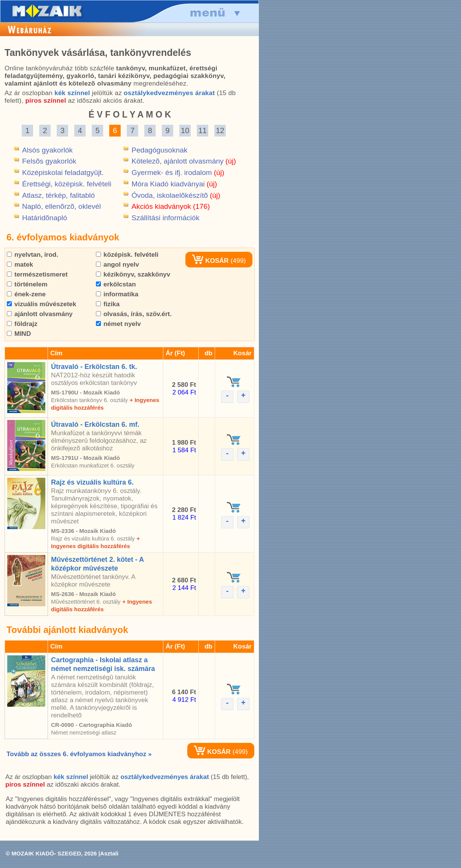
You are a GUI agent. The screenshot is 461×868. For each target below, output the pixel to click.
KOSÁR (210, 261)
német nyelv (118, 324)
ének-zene (26, 294)
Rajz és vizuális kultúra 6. (92, 482)
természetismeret (37, 274)
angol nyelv (117, 265)
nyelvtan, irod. (33, 255)
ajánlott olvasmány (40, 314)
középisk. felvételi (127, 255)
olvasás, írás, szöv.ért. (134, 314)
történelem (27, 284)
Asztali (109, 853)
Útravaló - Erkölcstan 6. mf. (95, 424)
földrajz (22, 324)
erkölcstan (116, 284)
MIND (19, 334)
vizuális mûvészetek (41, 304)
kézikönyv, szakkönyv (133, 274)
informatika (117, 294)
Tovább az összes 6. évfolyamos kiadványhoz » (79, 754)
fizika (108, 304)
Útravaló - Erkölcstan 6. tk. (94, 367)
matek (20, 265)
